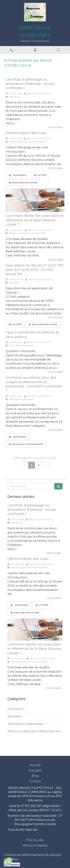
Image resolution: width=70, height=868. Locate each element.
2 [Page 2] (39, 465)
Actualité (14, 716)
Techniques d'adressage (25, 724)
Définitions (15, 709)
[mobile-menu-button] (58, 50)
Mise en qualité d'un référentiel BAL (34, 731)
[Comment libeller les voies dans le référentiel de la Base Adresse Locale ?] (35, 200)
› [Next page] (46, 465)
